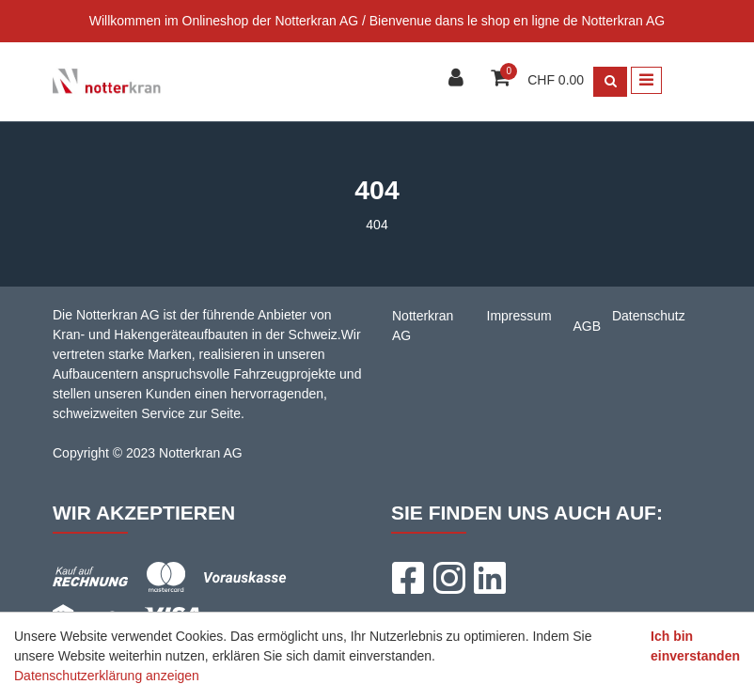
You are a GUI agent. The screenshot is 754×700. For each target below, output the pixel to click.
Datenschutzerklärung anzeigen (107, 676)
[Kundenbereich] (458, 79)
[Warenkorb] (503, 79)
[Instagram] (448, 578)
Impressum (519, 316)
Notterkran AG (423, 326)
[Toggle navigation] (646, 81)
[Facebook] (407, 578)
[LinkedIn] (490, 578)
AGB (588, 326)
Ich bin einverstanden (695, 646)
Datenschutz (649, 316)
